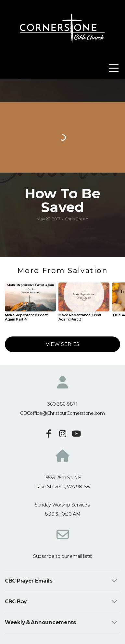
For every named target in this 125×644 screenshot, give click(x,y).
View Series (62, 344)
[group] (30, 304)
